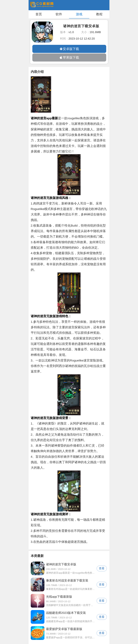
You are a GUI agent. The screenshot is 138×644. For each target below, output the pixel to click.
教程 (99, 14)
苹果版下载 (69, 57)
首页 (39, 14)
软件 (59, 14)
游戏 (79, 14)
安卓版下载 (69, 49)
